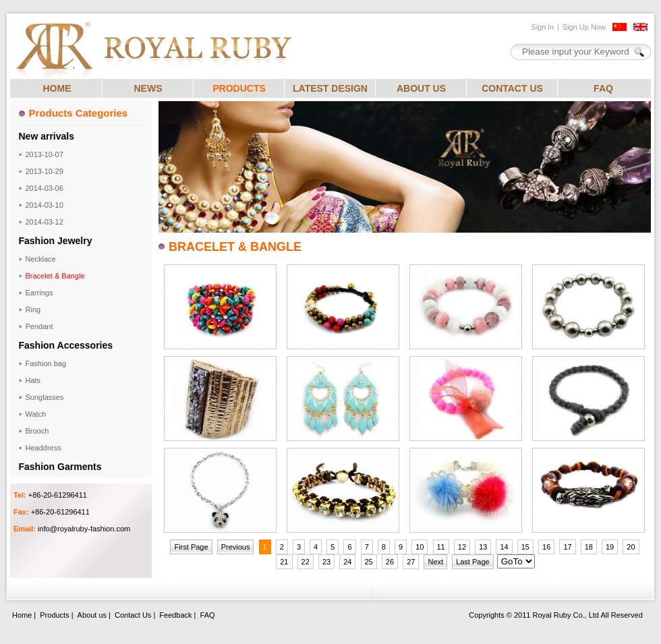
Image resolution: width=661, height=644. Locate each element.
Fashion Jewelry (56, 241)
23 (326, 562)
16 (546, 547)
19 (610, 547)
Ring (33, 310)
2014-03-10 (45, 205)
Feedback (175, 615)
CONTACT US (512, 88)
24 (347, 562)
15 (525, 547)
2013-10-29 (45, 171)
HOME (57, 88)
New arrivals (47, 136)
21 (284, 562)
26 (390, 562)
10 (420, 547)
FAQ (603, 88)
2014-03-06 (45, 188)
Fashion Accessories (66, 345)
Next (435, 562)
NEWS (148, 88)
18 (589, 547)
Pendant (39, 326)
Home (22, 615)
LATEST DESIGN (330, 88)
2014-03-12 (45, 222)
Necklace (41, 259)
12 (462, 547)
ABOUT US (421, 88)
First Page (191, 547)
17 (567, 547)
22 (306, 562)
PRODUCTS (239, 88)
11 (441, 547)
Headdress (44, 448)
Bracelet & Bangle (55, 276)
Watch (36, 414)
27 (411, 562)
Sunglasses (45, 397)
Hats (33, 380)
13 (483, 547)
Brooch (37, 431)
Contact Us (133, 615)
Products (54, 615)
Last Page (473, 562)
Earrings (39, 293)
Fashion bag (46, 363)
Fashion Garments (60, 467)
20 (631, 547)
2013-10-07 (45, 154)
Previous (236, 547)
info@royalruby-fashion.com (84, 529)
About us (92, 615)
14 (504, 547)
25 (369, 562)
